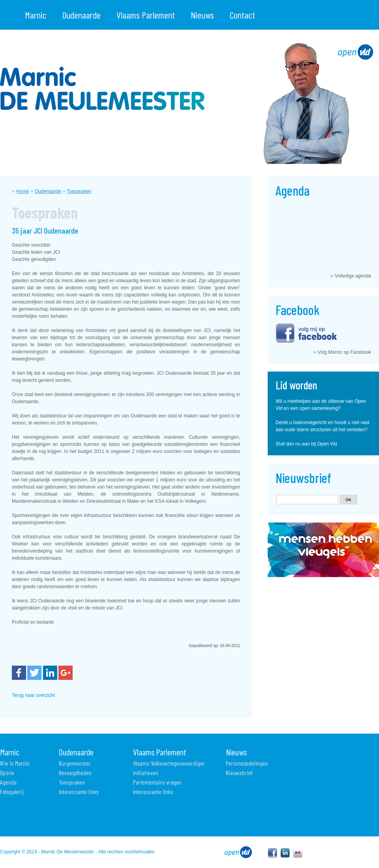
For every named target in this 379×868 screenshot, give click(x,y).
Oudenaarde (82, 15)
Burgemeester (75, 763)
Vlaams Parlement (146, 15)
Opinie (7, 773)
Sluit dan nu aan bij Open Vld (306, 444)
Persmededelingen (247, 763)
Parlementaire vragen (157, 782)
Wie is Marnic (15, 763)
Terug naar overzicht (33, 695)
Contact (242, 15)
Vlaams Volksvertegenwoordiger (169, 763)
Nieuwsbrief (239, 773)
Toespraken (79, 191)
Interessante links (79, 792)
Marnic (36, 15)
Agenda (8, 782)
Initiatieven (146, 773)
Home (23, 191)
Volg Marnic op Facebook (344, 352)
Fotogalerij (12, 792)
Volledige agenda (353, 276)
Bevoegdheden (75, 773)
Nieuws (202, 15)
